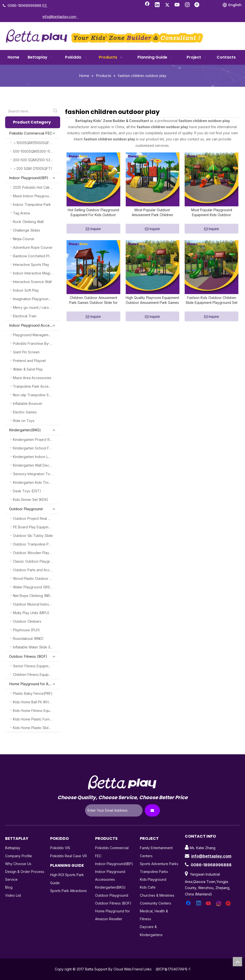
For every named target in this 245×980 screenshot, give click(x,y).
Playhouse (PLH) (26, 630)
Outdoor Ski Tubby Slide (33, 536)
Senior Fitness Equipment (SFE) (37, 666)
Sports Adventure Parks (159, 864)
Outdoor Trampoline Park (33, 544)
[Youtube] (177, 5)
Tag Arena (21, 213)
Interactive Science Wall (32, 282)
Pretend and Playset (29, 361)
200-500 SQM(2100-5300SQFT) (37, 160)
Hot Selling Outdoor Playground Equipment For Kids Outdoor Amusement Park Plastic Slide (93, 216)
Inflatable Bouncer (28, 403)
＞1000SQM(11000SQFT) (33, 143)
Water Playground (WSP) (33, 587)
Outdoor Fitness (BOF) (28, 656)
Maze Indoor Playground (33, 196)
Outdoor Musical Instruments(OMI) (37, 604)
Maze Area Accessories (32, 378)
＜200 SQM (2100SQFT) (33, 168)
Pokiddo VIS (60, 848)
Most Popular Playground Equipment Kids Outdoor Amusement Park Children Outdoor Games (212, 216)
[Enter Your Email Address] (114, 810)
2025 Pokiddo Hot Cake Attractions (37, 187)
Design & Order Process (25, 872)
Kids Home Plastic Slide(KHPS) (37, 728)
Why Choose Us (18, 864)
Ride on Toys (24, 421)
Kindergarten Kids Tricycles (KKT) (37, 482)
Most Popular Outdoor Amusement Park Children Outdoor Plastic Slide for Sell (152, 216)
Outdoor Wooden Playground (37, 553)
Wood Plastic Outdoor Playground (37, 578)
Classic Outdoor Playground (36, 561)
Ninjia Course (24, 239)
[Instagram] (187, 5)
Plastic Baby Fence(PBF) (33, 693)
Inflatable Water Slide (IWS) (35, 647)
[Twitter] (167, 5)
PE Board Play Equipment (33, 527)
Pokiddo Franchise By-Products (37, 343)
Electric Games (25, 412)
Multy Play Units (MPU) (31, 613)
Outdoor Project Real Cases (35, 518)
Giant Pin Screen (26, 352)
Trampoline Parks (154, 872)
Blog (9, 887)
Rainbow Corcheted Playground (37, 256)
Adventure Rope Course (33, 247)
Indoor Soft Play (26, 290)
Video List (13, 895)
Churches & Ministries (157, 895)
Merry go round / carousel (34, 307)
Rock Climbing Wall (28, 222)
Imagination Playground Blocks (37, 299)
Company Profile (19, 856)
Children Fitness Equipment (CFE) (37, 675)
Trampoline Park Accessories (37, 386)
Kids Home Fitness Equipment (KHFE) (37, 711)
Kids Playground (153, 879)
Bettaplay (13, 848)
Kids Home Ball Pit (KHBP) (34, 702)
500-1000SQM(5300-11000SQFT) (37, 151)
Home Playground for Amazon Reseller (35, 684)
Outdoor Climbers (27, 621)
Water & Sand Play (28, 369)
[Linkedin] (157, 5)
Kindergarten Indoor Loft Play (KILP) (37, 457)
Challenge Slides (27, 230)
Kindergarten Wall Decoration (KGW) (37, 465)
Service (11, 879)
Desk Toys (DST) (27, 491)
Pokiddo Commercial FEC (31, 133)
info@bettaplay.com (211, 856)
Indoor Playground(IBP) (29, 178)
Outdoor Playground (26, 509)
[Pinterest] (197, 5)
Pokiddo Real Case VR (68, 856)
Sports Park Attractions (68, 891)
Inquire (93, 232)
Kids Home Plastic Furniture (35, 719)
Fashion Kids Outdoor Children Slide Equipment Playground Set (212, 306)
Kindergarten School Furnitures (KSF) (37, 448)
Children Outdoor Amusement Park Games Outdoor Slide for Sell (93, 306)
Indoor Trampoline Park (32, 205)
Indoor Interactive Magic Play (36, 273)
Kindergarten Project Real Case (37, 440)
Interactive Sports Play (31, 265)
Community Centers (156, 903)
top (237, 962)
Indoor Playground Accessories (35, 325)
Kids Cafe (148, 887)
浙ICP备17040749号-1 (173, 969)
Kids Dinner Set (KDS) (31, 500)
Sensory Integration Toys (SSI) (37, 474)
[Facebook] (147, 5)
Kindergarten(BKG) (25, 430)
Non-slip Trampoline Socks (35, 395)
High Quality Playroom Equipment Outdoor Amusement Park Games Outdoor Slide (152, 306)
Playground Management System (37, 335)
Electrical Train (25, 316)
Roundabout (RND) (28, 639)
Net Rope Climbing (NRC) (33, 596)
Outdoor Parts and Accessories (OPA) (37, 570)
